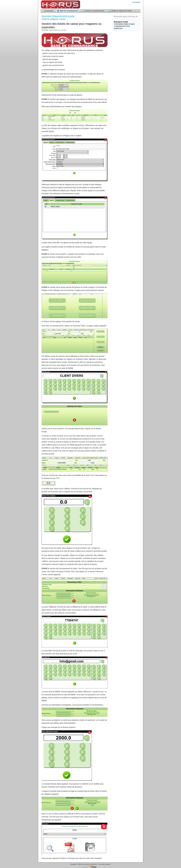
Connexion (136, 2)
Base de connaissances (69, 11)
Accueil (50, 11)
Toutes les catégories (50, 19)
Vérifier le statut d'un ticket (121, 11)
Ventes (63, 19)
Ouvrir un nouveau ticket (95, 11)
